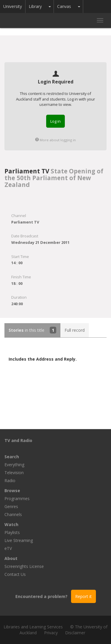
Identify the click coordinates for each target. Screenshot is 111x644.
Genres (11, 506)
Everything (14, 465)
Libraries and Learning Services (33, 627)
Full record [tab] (75, 330)
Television (14, 473)
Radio (10, 480)
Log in (55, 121)
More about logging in (55, 140)
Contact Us (15, 574)
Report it (83, 596)
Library (35, 6)
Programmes (17, 498)
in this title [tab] (32, 330)
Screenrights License (24, 566)
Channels (13, 514)
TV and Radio (18, 440)
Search (12, 457)
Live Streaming (19, 540)
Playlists (12, 532)
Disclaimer (75, 633)
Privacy (51, 633)
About (11, 558)
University (13, 6)
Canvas (64, 6)
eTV (8, 548)
